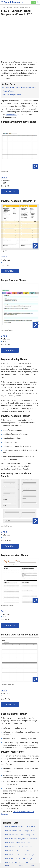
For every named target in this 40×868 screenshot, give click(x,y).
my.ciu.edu (4, 172)
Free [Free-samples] (34, 2)
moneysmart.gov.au (7, 330)
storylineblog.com (7, 526)
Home (3, 7)
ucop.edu (4, 251)
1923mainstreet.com (7, 605)
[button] (38, 2)
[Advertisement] (20, 37)
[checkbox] (2, 2)
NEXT (33, 865)
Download (10, 192)
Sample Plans (25, 7)
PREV (7, 865)
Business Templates (13, 7)
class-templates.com (7, 685)
